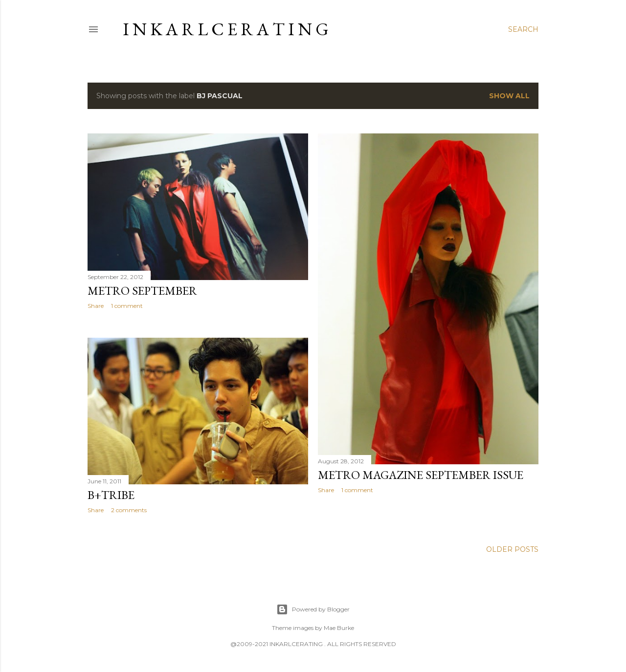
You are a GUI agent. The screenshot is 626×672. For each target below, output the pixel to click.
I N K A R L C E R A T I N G (226, 29)
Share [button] (96, 306)
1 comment (127, 306)
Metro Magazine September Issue (421, 475)
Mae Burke (339, 628)
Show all (509, 96)
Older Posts (512, 549)
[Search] (523, 29)
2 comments (129, 510)
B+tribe (111, 495)
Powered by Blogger (313, 609)
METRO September (142, 291)
